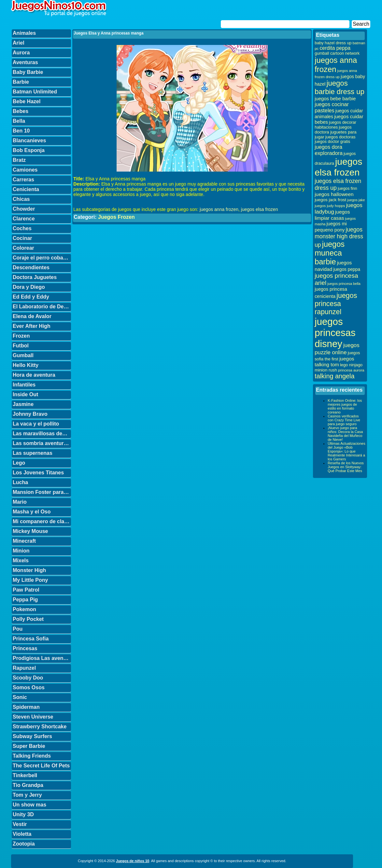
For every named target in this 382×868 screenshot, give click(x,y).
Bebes (21, 111)
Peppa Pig (25, 600)
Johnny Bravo (30, 414)
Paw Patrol (26, 590)
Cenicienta (26, 189)
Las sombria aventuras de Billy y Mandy (42, 443)
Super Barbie (29, 746)
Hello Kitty (26, 365)
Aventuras (25, 62)
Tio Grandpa (28, 785)
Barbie (21, 82)
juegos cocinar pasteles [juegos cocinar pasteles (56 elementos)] (332, 107)
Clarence (24, 219)
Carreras (23, 180)
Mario (20, 502)
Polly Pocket (28, 619)
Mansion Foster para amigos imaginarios (42, 492)
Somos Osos (29, 687)
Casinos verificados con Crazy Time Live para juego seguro (344, 420)
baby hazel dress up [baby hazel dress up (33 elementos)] (333, 43)
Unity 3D (23, 814)
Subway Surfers (32, 736)
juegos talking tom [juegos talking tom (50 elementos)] (334, 362)
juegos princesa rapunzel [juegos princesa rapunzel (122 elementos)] (336, 304)
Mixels (21, 560)
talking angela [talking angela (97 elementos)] (334, 376)
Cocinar (22, 238)
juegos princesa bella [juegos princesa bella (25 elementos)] (344, 284)
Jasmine (23, 404)
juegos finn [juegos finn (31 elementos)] (347, 189)
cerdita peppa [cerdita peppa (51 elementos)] (335, 48)
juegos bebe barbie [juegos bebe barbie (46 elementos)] (335, 99)
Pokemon (24, 609)
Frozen (21, 336)
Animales (24, 33)
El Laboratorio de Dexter (42, 307)
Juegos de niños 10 (133, 861)
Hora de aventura (34, 375)
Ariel (19, 43)
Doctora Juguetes (35, 277)
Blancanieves (29, 140)
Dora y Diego (29, 287)
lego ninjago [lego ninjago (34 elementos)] (351, 365)
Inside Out (25, 394)
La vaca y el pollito (36, 424)
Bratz (19, 160)
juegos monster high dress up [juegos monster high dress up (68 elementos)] (339, 237)
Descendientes (31, 267)
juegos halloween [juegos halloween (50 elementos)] (334, 194)
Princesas (25, 648)
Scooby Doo (28, 678)
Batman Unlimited (35, 92)
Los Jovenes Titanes (38, 473)
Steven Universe (33, 717)
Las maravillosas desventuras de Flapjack (42, 434)
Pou (18, 629)
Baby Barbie (28, 72)
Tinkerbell (25, 775)
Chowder (24, 209)
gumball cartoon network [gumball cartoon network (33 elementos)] (337, 53)
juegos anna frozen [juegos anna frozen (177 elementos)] (336, 65)
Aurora (21, 53)
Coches (22, 228)
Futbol (21, 346)
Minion (21, 551)
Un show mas (29, 805)
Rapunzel (24, 668)
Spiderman (26, 707)
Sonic (20, 697)
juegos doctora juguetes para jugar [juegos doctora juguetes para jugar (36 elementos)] (336, 132)
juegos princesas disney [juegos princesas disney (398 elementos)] (335, 333)
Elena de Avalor (32, 316)
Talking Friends (32, 756)
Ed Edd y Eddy (31, 297)
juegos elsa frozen (260, 209)
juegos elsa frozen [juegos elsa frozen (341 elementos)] (338, 167)
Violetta (22, 834)
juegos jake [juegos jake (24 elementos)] (356, 200)
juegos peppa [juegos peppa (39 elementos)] (347, 269)
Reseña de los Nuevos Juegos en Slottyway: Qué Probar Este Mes (346, 467)
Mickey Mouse (30, 531)
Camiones (25, 170)
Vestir (20, 824)
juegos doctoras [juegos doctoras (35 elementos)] (340, 137)
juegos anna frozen (219, 209)
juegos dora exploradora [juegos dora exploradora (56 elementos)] (329, 150)
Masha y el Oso (32, 512)
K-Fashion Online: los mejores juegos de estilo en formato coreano (345, 406)
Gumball (23, 355)
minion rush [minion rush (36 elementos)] (326, 370)
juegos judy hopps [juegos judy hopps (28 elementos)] (330, 206)
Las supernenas (33, 453)
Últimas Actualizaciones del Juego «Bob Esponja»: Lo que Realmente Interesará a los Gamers (347, 451)
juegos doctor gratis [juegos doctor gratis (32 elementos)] (332, 142)
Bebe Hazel (27, 101)
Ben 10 (21, 131)
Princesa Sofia (31, 639)
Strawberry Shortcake (40, 727)
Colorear (23, 248)
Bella (19, 121)
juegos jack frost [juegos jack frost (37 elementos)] (330, 200)
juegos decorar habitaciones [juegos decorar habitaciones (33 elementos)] (335, 125)
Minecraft (24, 541)
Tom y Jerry (27, 795)
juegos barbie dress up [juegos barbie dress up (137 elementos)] (340, 87)
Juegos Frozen (116, 217)
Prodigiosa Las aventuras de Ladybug (42, 658)
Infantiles (24, 385)
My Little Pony (30, 580)
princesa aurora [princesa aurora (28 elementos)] (351, 370)
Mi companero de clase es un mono (42, 521)
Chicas (21, 199)
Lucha (20, 482)
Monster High (29, 570)
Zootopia (24, 844)
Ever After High (32, 326)
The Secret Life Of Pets (41, 766)
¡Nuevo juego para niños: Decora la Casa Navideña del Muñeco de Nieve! (345, 434)
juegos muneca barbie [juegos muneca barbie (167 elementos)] (330, 253)
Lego (19, 463)
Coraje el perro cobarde (42, 258)
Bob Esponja (29, 150)
